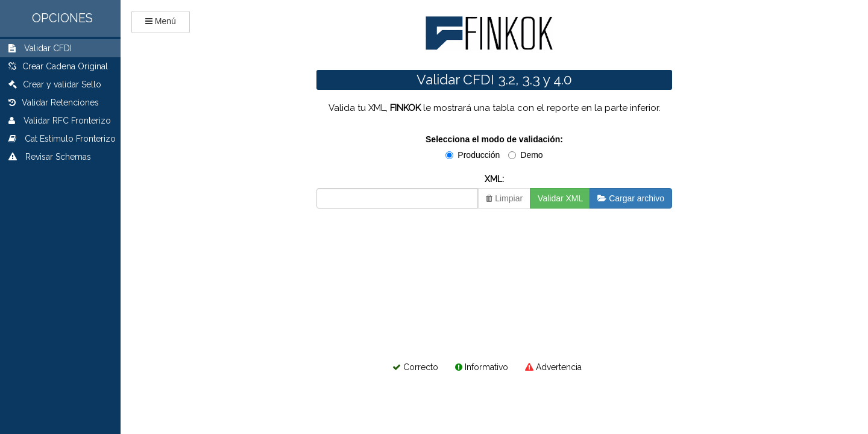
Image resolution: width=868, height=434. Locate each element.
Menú (165, 21)
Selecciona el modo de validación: (494, 139)
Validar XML (560, 198)
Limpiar (504, 198)
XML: (494, 179)
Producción (473, 155)
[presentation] (399, 251)
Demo (525, 155)
